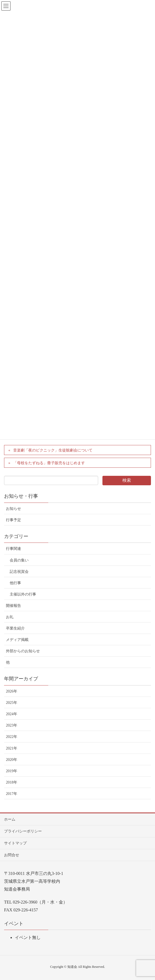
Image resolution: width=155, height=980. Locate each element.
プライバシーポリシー (23, 831)
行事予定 (13, 520)
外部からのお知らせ (23, 651)
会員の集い (19, 560)
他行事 (15, 583)
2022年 (12, 737)
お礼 (10, 617)
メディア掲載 (17, 640)
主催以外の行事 (23, 594)
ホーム (10, 819)
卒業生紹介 (15, 628)
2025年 (12, 703)
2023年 (12, 725)
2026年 (12, 691)
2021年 (12, 748)
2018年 (12, 782)
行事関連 (13, 549)
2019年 (12, 771)
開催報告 (13, 606)
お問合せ (12, 855)
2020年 (12, 760)
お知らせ (13, 509)
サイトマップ (15, 843)
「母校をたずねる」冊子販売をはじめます (49, 463)
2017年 (12, 794)
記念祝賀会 (19, 572)
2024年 (12, 714)
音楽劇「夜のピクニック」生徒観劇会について (53, 450)
